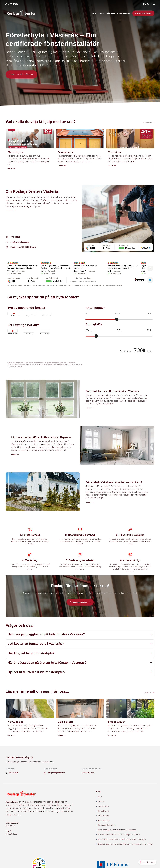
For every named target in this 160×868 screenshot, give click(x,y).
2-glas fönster (31, 315)
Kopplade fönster (14, 315)
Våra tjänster (104, 807)
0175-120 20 (11, 826)
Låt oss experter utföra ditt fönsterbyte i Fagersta (119, 835)
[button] (21, 75)
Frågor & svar (104, 816)
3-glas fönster (47, 315)
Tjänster (111, 14)
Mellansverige (29, 332)
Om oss (102, 14)
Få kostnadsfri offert (143, 14)
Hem (94, 14)
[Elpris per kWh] (119, 336)
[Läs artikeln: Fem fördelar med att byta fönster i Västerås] (80, 400)
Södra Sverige (13, 332)
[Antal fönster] (119, 320)
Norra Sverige (45, 332)
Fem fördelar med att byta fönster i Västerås (117, 830)
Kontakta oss (89, 773)
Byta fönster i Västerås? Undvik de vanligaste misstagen (122, 840)
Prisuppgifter (123, 14)
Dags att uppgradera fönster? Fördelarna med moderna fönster (125, 844)
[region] (118, 249)
